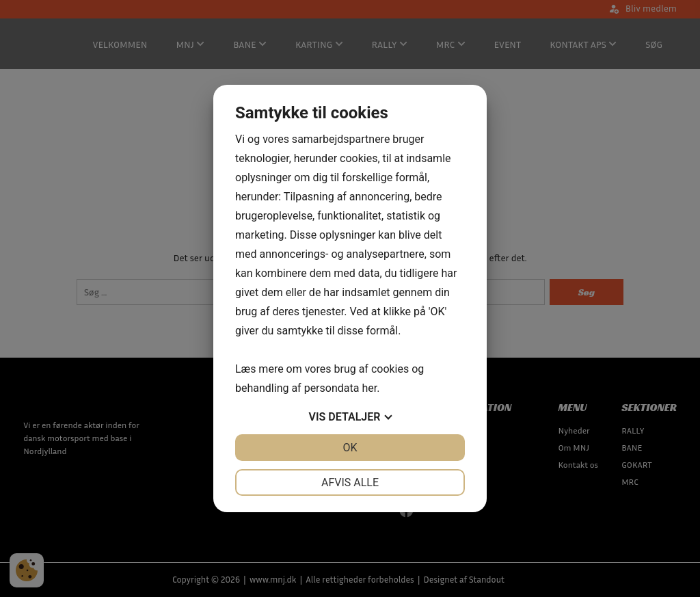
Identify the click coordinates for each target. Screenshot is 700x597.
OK (350, 448)
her (369, 388)
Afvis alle (350, 482)
